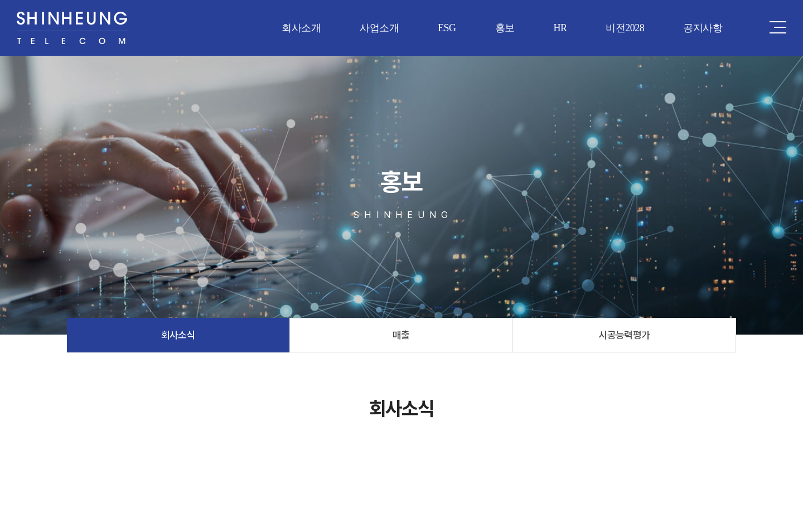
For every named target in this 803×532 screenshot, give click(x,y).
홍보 (505, 28)
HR (560, 28)
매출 (401, 335)
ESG (447, 28)
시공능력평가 (624, 335)
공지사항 (703, 28)
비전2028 (625, 28)
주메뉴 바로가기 (0, 0)
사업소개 (379, 28)
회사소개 (301, 28)
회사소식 (178, 335)
